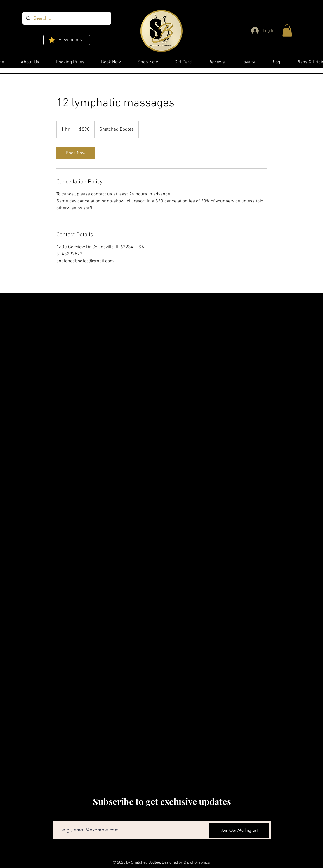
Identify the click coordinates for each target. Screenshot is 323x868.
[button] (287, 30)
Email (58, 817)
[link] (76, 153)
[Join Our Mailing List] (239, 830)
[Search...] (66, 18)
